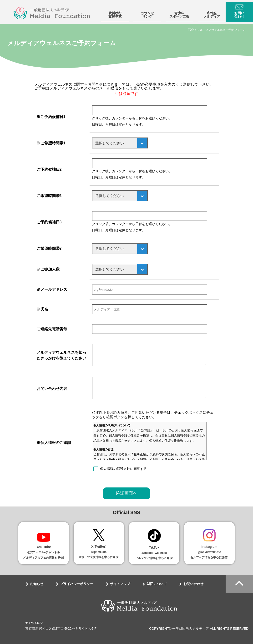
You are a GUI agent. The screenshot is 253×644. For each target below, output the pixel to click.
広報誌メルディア (212, 13)
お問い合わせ (239, 13)
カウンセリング (147, 13)
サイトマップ (120, 584)
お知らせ (37, 584)
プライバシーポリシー (77, 584)
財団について (157, 584)
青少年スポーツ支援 (179, 13)
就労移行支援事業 (115, 13)
